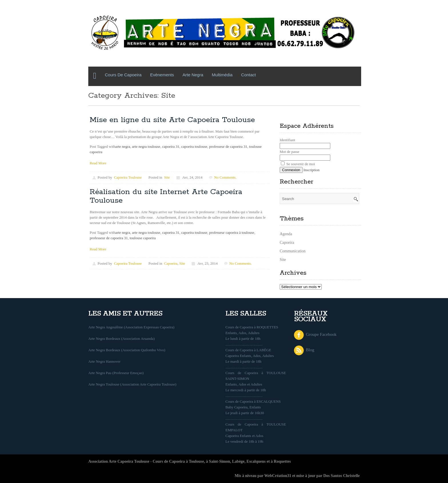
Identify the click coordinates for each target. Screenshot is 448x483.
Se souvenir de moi (298, 164)
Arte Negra (193, 75)
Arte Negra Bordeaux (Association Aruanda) (121, 339)
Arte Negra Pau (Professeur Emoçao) (116, 373)
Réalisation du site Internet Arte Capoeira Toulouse (166, 196)
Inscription (311, 170)
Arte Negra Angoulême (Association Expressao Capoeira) (131, 327)
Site (167, 177)
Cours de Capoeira (123, 75)
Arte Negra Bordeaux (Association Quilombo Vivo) (127, 350)
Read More (98, 163)
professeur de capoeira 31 (228, 146)
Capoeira (171, 263)
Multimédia (222, 75)
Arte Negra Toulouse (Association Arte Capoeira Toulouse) (132, 384)
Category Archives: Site (132, 96)
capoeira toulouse (194, 146)
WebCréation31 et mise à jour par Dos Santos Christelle (312, 476)
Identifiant (287, 140)
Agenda (286, 234)
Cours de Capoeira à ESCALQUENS (253, 401)
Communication (293, 251)
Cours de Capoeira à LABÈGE (248, 350)
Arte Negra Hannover (104, 361)
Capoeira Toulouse (128, 177)
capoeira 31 (171, 146)
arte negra (123, 146)
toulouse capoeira (143, 238)
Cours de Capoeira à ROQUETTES (252, 327)
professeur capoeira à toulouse (232, 232)
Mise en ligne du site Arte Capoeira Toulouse (172, 120)
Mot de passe (290, 152)
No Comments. (225, 177)
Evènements (162, 75)
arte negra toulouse (146, 146)
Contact (249, 75)
